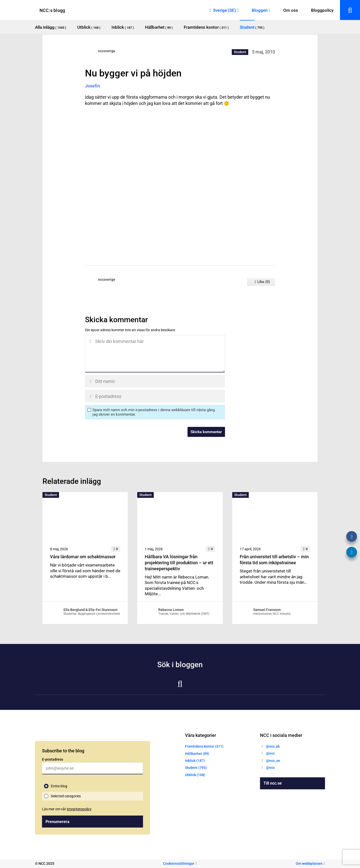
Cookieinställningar (179, 864)
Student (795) (196, 768)
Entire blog (59, 786)
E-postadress (52, 759)
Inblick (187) (195, 761)
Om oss (291, 10)
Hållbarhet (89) (197, 754)
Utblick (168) (195, 775)
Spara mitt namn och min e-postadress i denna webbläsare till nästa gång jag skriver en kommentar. (154, 412)
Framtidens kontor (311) (204, 746)
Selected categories (66, 796)
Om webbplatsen (309, 864)
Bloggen (260, 10)
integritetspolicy (79, 809)
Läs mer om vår (67, 809)
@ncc (270, 753)
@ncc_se (273, 761)
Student (240, 52)
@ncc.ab (273, 746)
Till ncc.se (273, 783)
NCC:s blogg (52, 10)
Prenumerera (57, 822)
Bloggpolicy (322, 10)
